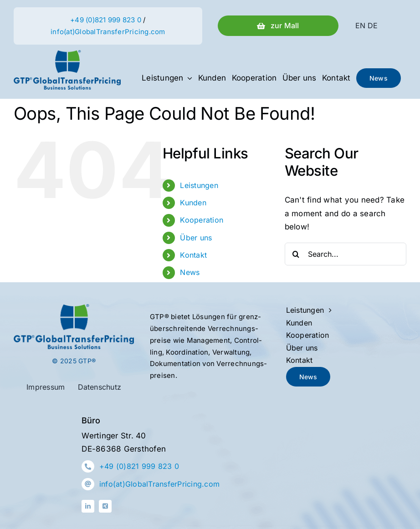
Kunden (193, 203)
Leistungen (199, 185)
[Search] (296, 254)
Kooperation (202, 220)
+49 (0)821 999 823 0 (106, 20)
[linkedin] (88, 506)
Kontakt (193, 255)
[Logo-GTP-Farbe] (67, 54)
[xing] (105, 506)
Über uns (196, 238)
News (190, 272)
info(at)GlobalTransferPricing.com (108, 32)
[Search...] (346, 254)
